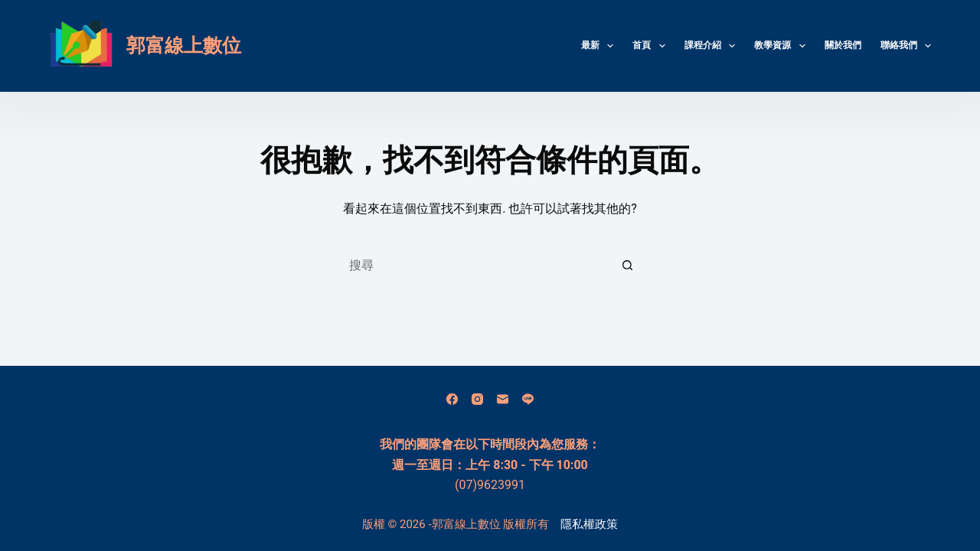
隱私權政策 (589, 524)
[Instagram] (477, 399)
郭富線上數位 (184, 46)
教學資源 (782, 46)
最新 (600, 46)
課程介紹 (713, 46)
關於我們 (843, 45)
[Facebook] (452, 399)
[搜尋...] (475, 265)
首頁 (652, 46)
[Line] (528, 399)
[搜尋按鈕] (628, 265)
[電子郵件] (503, 399)
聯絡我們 (906, 46)
